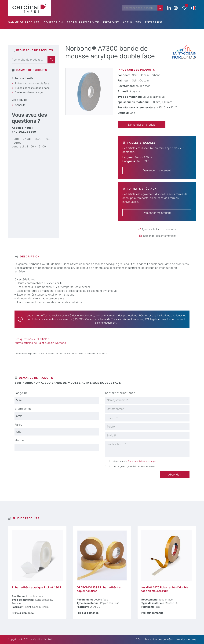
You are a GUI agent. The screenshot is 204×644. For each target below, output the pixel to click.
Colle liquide (20, 100)
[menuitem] (26, 22)
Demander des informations (160, 236)
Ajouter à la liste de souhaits (159, 229)
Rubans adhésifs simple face (32, 83)
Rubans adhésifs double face (32, 88)
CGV (139, 639)
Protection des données (159, 639)
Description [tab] (29, 256)
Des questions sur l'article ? (32, 339)
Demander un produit (142, 125)
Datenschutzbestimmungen (142, 461)
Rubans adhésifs (23, 78)
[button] (194, 8)
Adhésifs (20, 105)
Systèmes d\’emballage (29, 92)
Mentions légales (186, 639)
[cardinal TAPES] (29, 8)
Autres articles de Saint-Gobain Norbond (40, 343)
